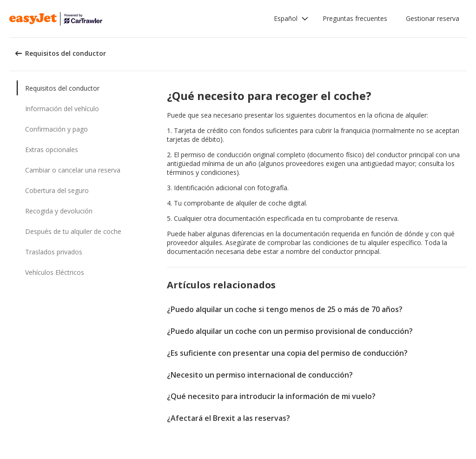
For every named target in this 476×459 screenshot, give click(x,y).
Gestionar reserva (433, 18)
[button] (291, 19)
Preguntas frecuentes (355, 18)
